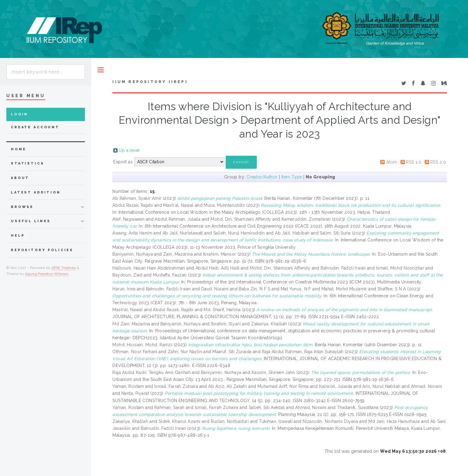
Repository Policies (42, 250)
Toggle (101, 70)
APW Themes (64, 268)
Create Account (35, 127)
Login (19, 114)
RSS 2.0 (438, 162)
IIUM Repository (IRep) (150, 82)
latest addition (36, 192)
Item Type (292, 177)
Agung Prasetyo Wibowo (47, 274)
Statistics (28, 163)
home (18, 149)
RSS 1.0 (414, 162)
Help (18, 236)
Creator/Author (262, 177)
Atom (392, 162)
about (20, 178)
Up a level (129, 150)
